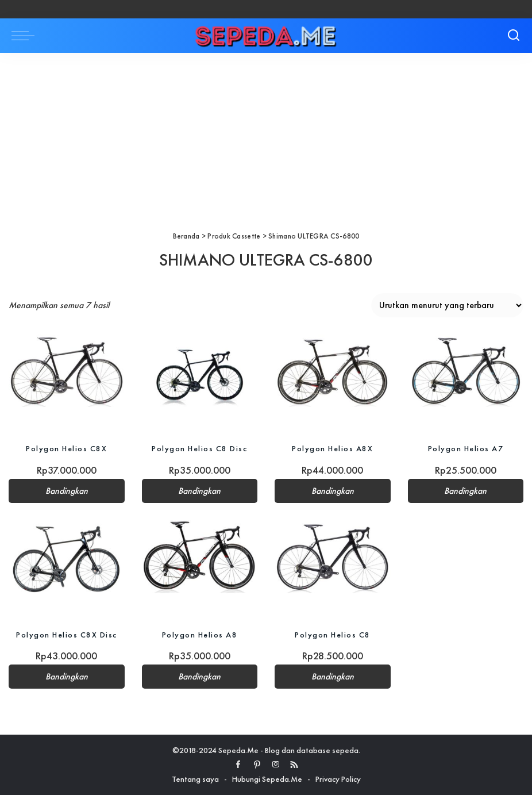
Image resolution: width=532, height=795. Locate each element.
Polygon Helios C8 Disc (199, 448)
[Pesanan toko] (447, 305)
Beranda (186, 236)
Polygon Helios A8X (332, 448)
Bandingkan (67, 491)
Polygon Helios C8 (333, 635)
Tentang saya (195, 779)
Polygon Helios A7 (466, 448)
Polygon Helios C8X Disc (67, 635)
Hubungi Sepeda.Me (267, 779)
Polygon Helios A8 (200, 635)
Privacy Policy (338, 779)
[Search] (514, 36)
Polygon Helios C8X (66, 448)
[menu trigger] (26, 36)
